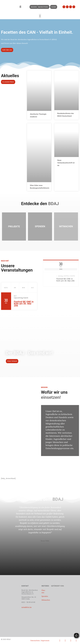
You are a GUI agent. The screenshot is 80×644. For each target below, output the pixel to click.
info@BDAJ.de (27, 607)
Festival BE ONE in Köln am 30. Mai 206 (24, 304)
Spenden (45, 596)
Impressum (45, 640)
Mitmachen (46, 600)
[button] (20, 7)
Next (15, 296)
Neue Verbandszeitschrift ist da (66, 163)
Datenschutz (35, 640)
